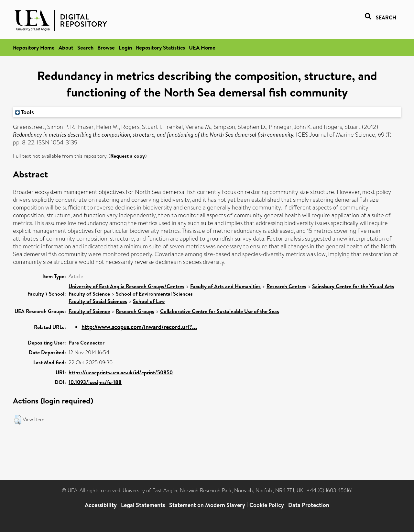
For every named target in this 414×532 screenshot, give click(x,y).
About (66, 47)
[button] (18, 420)
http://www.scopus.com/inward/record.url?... (139, 327)
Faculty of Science (89, 294)
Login (125, 47)
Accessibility (101, 505)
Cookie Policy (267, 505)
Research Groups (135, 311)
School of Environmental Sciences (154, 294)
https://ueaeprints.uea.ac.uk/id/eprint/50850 (121, 372)
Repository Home (34, 47)
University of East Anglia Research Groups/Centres (126, 286)
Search (85, 47)
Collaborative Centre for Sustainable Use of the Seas (220, 311)
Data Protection (309, 505)
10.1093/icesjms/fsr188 (95, 382)
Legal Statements (143, 505)
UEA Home (202, 47)
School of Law (149, 301)
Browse (106, 47)
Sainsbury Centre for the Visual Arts (353, 286)
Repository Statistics (160, 47)
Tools (25, 112)
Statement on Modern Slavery (207, 505)
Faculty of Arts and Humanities (225, 286)
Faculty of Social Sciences (98, 301)
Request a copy (128, 156)
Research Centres (286, 286)
